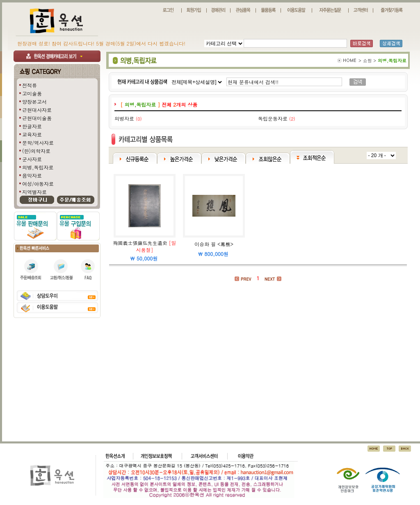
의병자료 (124, 118)
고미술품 (32, 93)
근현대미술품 (37, 118)
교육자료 (32, 134)
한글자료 (32, 126)
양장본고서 (34, 102)
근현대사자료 (37, 110)
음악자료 (32, 175)
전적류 (30, 85)
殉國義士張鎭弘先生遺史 (140, 243)
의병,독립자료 (38, 167)
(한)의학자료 (36, 151)
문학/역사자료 (38, 143)
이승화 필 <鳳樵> (214, 244)
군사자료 (32, 159)
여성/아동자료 (38, 184)
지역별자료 (34, 192)
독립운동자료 (273, 118)
